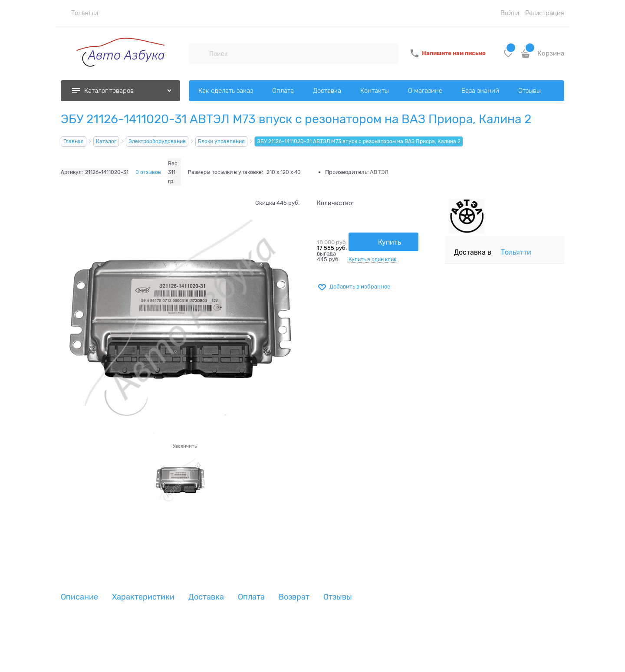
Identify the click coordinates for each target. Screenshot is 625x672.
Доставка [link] (206, 597)
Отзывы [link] (338, 597)
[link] (79, 13)
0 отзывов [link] (148, 172)
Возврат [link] (294, 597)
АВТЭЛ (379, 172)
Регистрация (545, 13)
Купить (390, 243)
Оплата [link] (251, 597)
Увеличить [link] (185, 446)
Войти (510, 13)
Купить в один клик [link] (372, 259)
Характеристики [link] (143, 597)
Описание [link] (79, 597)
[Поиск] (199, 53)
